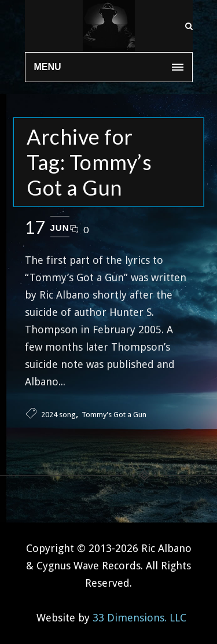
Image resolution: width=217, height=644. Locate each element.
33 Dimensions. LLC (139, 618)
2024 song (58, 415)
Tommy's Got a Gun (114, 415)
